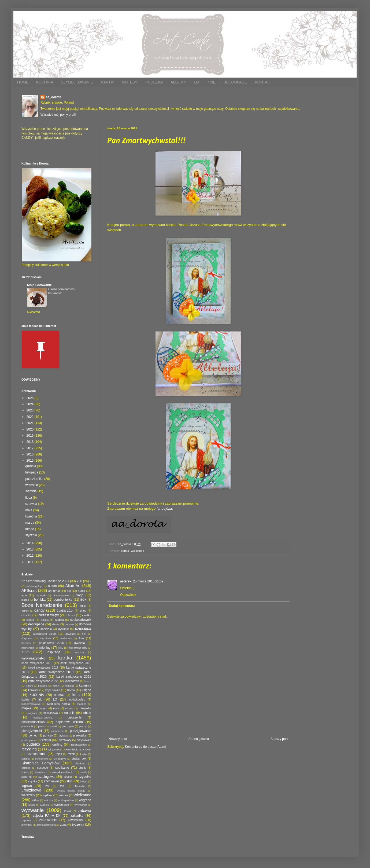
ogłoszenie (75, 717)
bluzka (25, 600)
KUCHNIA (45, 82)
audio (82, 591)
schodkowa (42, 759)
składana (80, 763)
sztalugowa (46, 777)
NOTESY (130, 82)
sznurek (27, 777)
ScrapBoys (60, 759)
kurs (76, 695)
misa (56, 708)
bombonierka (63, 600)
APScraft (29, 590)
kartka (125, 551)
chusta (71, 615)
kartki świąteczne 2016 (76, 663)
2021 (31, 423)
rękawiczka (54, 750)
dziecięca (83, 629)
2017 (31, 448)
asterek (126, 581)
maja (29, 510)
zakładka (77, 816)
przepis (46, 740)
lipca (29, 498)
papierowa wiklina (69, 722)
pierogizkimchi (32, 731)
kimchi (29, 686)
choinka (26, 615)
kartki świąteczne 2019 (56, 672)
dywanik (63, 629)
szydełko (85, 777)
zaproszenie (48, 820)
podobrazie (57, 731)
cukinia (45, 620)
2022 (31, 417)
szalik (84, 772)
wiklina (36, 800)
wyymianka (81, 805)
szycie (68, 777)
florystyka (27, 638)
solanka (26, 768)
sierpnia (31, 491)
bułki (83, 606)
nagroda (33, 713)
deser (56, 624)
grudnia (31, 466)
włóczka (49, 800)
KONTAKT (263, 82)
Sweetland (40, 772)
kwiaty (25, 699)
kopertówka (53, 690)
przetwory (65, 740)
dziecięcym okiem (45, 634)
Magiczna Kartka (58, 704)
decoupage (36, 624)
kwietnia (32, 516)
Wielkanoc (137, 551)
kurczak (59, 695)
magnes (82, 704)
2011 (31, 562)
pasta (41, 726)
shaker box (79, 758)
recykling (29, 749)
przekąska (80, 735)
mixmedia (85, 708)
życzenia (78, 825)
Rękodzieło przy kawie (78, 750)
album (52, 586)
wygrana (85, 800)
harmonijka (28, 648)
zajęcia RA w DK (47, 816)
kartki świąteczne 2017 (43, 668)
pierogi (83, 726)
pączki (53, 726)
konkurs (33, 690)
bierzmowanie (61, 595)
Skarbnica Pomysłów (40, 763)
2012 (31, 556)
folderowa (66, 638)
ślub (69, 781)
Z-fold (67, 811)
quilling (57, 745)
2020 (31, 429)
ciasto (30, 620)
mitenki (69, 708)
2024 (31, 404)
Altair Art (73, 586)
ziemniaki (27, 825)
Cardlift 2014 (65, 611)
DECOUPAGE (235, 82)
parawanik (27, 726)
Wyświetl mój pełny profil (58, 115)
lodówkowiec (77, 699)
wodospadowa (66, 800)
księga (86, 690)
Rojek (58, 754)
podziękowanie (81, 731)
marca (30, 523)
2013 (31, 549)
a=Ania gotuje (34, 586)
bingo (79, 595)
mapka (26, 708)
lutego (30, 529)
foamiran (45, 638)
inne (25, 652)
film (84, 634)
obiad (87, 713)
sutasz (25, 772)
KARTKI (108, 82)
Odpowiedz (128, 595)
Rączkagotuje (79, 745)
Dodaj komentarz (122, 606)
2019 (31, 436)
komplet (69, 686)
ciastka (87, 615)
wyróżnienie (61, 805)
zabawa (84, 811)
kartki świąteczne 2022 (43, 681)
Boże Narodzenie (42, 605)
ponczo (48, 735)
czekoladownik (81, 620)
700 (79, 581)
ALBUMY (178, 82)
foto (82, 638)
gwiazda (80, 643)
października (35, 479)
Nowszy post (118, 739)
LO (196, 82)
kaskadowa (72, 681)
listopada (32, 472)
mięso (43, 708)
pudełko (33, 744)
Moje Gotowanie (39, 285)
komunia (85, 685)
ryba (85, 754)
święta (84, 781)
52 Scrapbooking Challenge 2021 (45, 581)
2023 (31, 410)
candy (39, 610)
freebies (26, 643)
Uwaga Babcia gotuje (71, 791)
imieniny (45, 648)
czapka (59, 620)
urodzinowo (31, 790)
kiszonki (43, 686)
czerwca (32, 504)
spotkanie (62, 768)
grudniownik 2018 (51, 643)
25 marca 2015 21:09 (148, 581)
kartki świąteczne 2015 (37, 663)
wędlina (48, 795)
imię (61, 648)
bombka (40, 600)
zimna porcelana (46, 825)
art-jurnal (54, 591)
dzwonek (71, 634)
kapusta (79, 652)
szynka (33, 781)
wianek (64, 795)
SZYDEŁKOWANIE (77, 82)
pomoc (33, 735)
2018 (31, 442)
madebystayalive (31, 704)
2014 (31, 543)
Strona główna (199, 739)
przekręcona (29, 740)
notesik (69, 713)
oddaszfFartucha (43, 718)
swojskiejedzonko (63, 772)
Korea (71, 690)
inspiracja (54, 652)
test (47, 786)
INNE (211, 82)
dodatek (69, 624)
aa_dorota (53, 97)
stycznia (32, 535)
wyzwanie (33, 810)
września (32, 485)
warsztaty (28, 795)
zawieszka (75, 820)
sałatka (25, 759)
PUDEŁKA (154, 82)
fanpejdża (164, 508)
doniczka (46, 629)
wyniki (32, 805)
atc (69, 591)
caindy (25, 611)
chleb (83, 611)
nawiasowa (51, 713)
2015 (31, 461)
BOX (84, 600)
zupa (63, 825)
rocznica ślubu (36, 754)
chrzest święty (49, 615)
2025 (31, 398)
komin (56, 686)
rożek (71, 754)
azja (24, 595)
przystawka (84, 740)
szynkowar (52, 781)
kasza (88, 681)
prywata (63, 736)
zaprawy (26, 820)
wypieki (44, 805)
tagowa (27, 786)
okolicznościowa (33, 722)
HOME (23, 82)
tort (62, 786)
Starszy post (279, 739)
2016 (31, 454)
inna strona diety (78, 648)
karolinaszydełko (33, 658)
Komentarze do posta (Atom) (145, 747)
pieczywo (68, 726)
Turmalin (80, 786)
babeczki (41, 595)
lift (40, 699)
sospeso (42, 768)
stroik (82, 768)
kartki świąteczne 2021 (74, 677)
